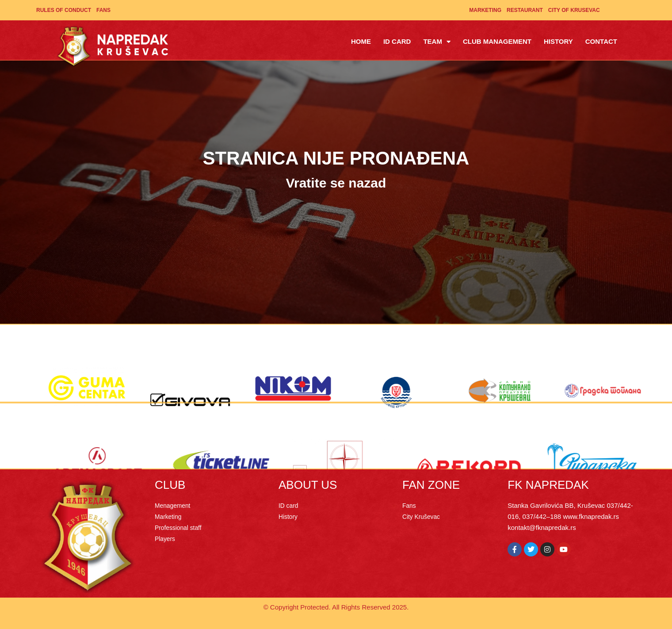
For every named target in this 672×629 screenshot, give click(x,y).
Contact (601, 41)
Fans (103, 10)
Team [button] (437, 42)
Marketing (485, 10)
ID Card (397, 41)
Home (361, 41)
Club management (497, 41)
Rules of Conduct (64, 10)
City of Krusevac (574, 10)
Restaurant (525, 10)
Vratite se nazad (336, 183)
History (558, 41)
